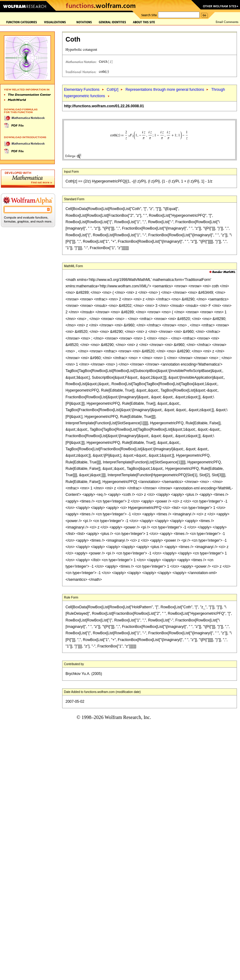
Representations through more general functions (165, 90)
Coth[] (112, 90)
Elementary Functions (82, 90)
